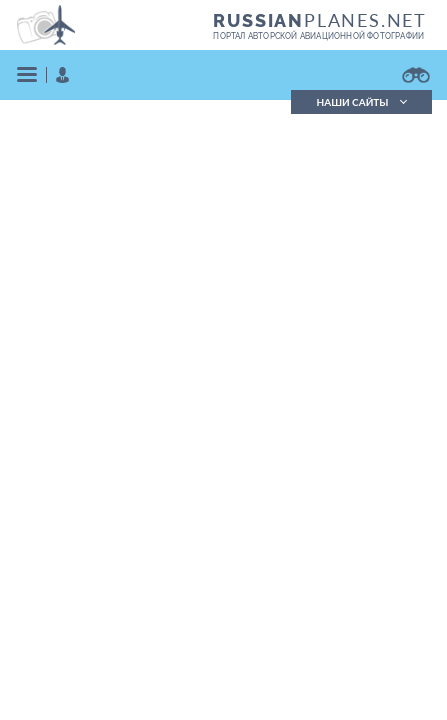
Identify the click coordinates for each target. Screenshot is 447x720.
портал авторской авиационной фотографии (318, 36)
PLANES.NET (320, 20)
